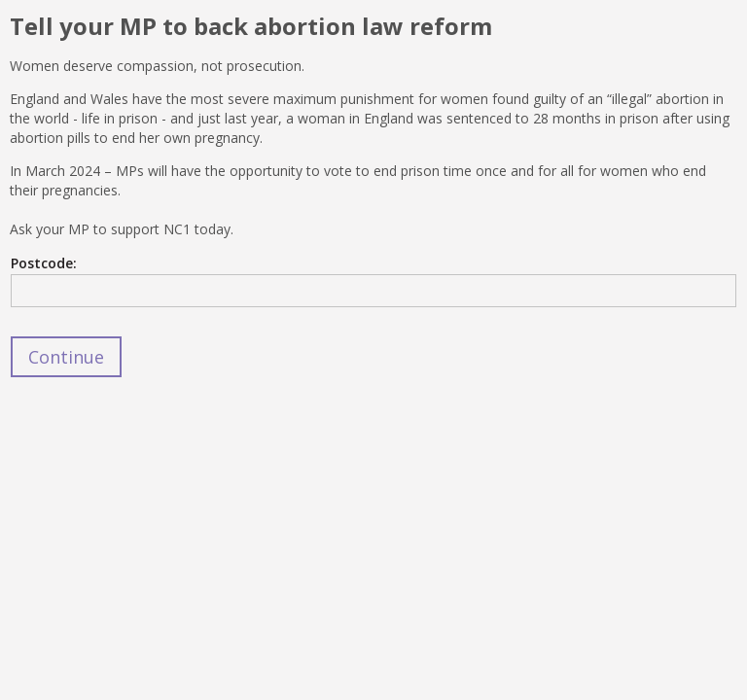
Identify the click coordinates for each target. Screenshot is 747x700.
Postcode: (44, 263)
